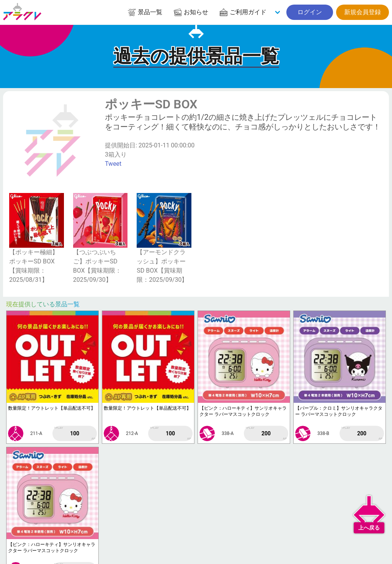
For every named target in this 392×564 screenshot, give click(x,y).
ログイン (310, 12)
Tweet (113, 164)
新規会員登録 (363, 12)
